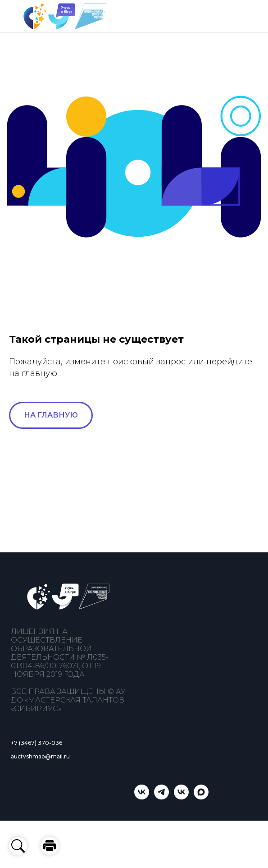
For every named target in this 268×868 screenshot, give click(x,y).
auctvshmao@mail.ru (40, 756)
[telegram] (161, 797)
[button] (50, 846)
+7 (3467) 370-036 (36, 743)
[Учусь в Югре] (142, 797)
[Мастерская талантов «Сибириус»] (181, 797)
